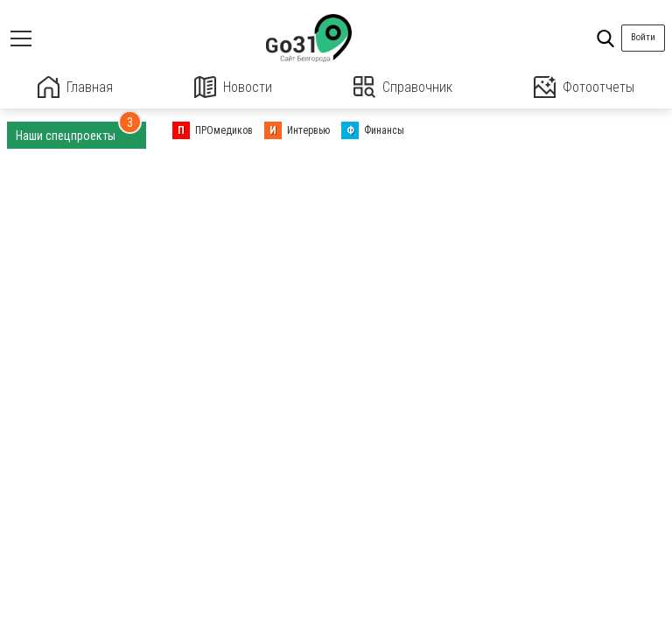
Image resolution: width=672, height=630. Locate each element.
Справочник (403, 87)
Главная (75, 87)
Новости (233, 87)
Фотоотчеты (584, 87)
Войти (643, 37)
